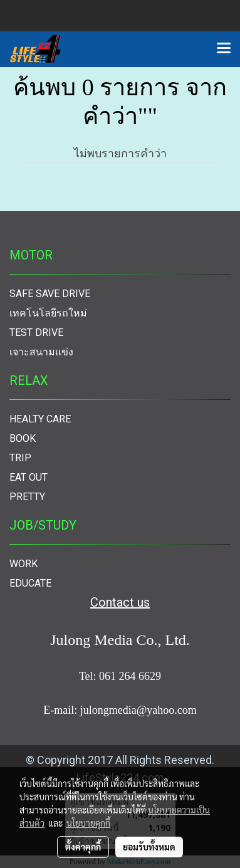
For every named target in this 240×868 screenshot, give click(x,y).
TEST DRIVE (36, 332)
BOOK (23, 438)
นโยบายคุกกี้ (88, 823)
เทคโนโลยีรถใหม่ (48, 313)
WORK (23, 564)
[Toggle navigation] (224, 49)
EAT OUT (29, 477)
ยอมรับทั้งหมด (149, 847)
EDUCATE (30, 583)
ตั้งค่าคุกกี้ (83, 847)
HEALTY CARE (40, 419)
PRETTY (27, 497)
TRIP (20, 458)
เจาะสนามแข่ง (41, 352)
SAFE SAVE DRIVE (50, 294)
